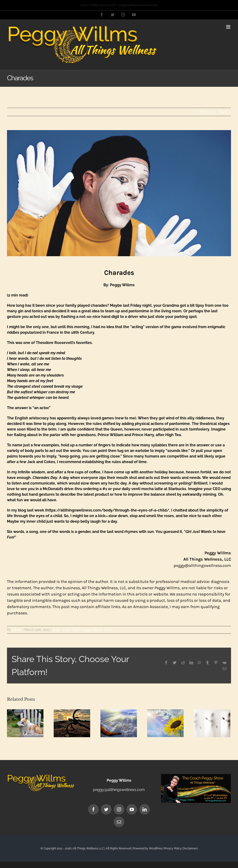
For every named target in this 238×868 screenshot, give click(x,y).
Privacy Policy (173, 848)
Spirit (108, 630)
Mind (76, 630)
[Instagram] (119, 809)
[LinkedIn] (145, 809)
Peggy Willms (92, 630)
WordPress (156, 848)
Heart (66, 630)
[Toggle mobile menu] (229, 27)
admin (17, 630)
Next (223, 112)
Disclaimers (190, 848)
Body (57, 630)
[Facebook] (93, 809)
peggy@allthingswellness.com (139, 5)
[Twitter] (106, 809)
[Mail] (119, 822)
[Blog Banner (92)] (119, 193)
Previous (207, 112)
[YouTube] (132, 809)
